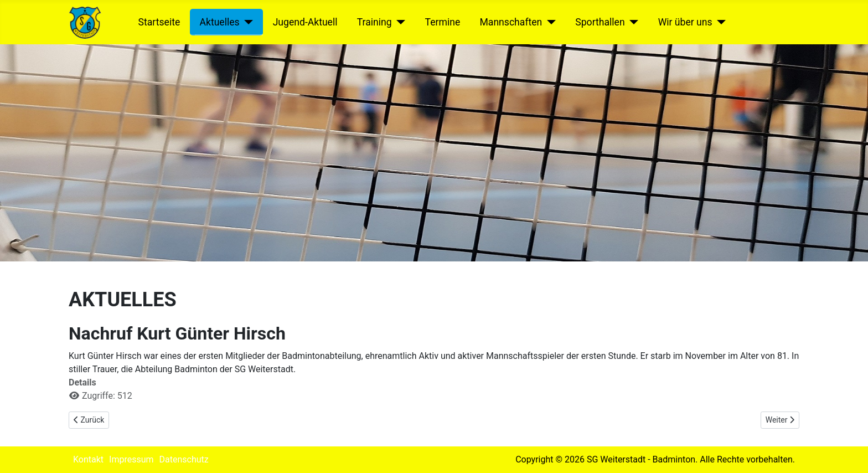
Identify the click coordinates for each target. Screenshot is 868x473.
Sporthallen (600, 22)
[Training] (399, 22)
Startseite (159, 22)
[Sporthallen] (632, 22)
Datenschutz (184, 459)
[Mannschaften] (549, 22)
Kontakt (88, 459)
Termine (443, 22)
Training (374, 22)
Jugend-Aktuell (305, 22)
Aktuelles (219, 22)
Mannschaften (511, 22)
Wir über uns (685, 22)
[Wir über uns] (719, 22)
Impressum (131, 459)
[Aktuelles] (247, 22)
